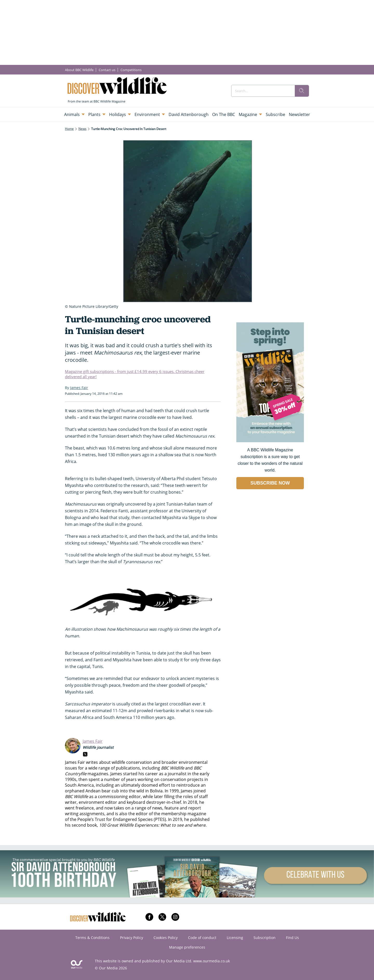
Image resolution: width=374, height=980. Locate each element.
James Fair (93, 741)
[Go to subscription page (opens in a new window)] (270, 441)
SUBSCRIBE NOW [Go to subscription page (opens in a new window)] (270, 483)
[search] (302, 91)
